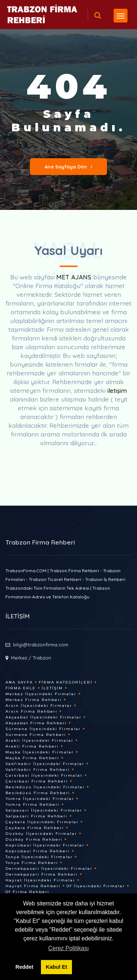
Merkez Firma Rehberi (34, 700)
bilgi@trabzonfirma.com (41, 645)
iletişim (117, 391)
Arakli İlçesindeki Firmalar (39, 740)
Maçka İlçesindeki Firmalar (40, 752)
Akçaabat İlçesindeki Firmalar (43, 717)
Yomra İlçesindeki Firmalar (40, 799)
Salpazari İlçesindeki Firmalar (44, 810)
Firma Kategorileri (66, 682)
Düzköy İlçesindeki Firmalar (41, 834)
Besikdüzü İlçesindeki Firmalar (45, 787)
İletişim (52, 688)
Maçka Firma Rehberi (32, 758)
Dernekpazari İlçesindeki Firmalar (49, 869)
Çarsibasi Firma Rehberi (37, 781)
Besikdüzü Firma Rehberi (38, 793)
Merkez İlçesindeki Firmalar (41, 694)
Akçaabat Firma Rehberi (36, 723)
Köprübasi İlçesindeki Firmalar (45, 845)
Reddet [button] (24, 967)
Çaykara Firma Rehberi (35, 828)
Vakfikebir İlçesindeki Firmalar (45, 764)
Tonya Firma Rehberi (32, 863)
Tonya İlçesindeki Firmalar (39, 857)
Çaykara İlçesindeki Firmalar (42, 822)
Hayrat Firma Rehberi (33, 886)
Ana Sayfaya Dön (68, 167)
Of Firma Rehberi (27, 892)
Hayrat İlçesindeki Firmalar (40, 880)
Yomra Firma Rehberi (33, 804)
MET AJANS (75, 277)
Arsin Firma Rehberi (31, 711)
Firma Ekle (21, 688)
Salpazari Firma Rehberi (37, 816)
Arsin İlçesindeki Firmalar (39, 706)
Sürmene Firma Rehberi (36, 735)
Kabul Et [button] (56, 967)
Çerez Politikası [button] (68, 948)
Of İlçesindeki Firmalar (96, 886)
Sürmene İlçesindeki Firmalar (43, 729)
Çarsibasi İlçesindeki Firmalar (44, 775)
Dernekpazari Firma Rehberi (42, 874)
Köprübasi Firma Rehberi (38, 851)
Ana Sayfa (19, 682)
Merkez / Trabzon (31, 658)
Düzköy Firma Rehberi (34, 839)
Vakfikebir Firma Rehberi (38, 770)
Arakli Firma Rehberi (32, 746)
